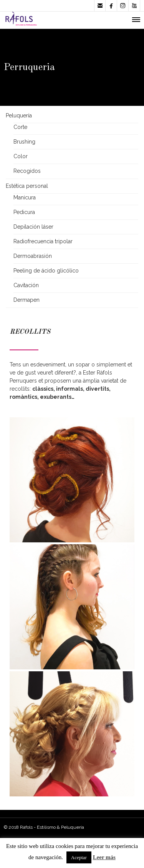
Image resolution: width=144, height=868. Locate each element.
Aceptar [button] (79, 857)
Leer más (104, 857)
